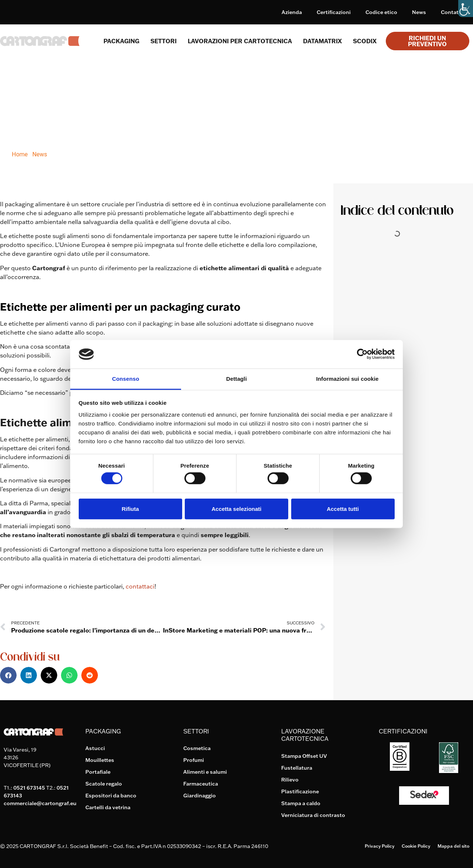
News (419, 12)
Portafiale (98, 772)
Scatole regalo (104, 784)
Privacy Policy (380, 846)
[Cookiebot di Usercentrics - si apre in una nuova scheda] (362, 354)
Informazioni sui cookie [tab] (348, 379)
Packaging (121, 41)
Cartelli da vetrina (108, 807)
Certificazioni (334, 12)
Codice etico (381, 12)
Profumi (194, 760)
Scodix (365, 41)
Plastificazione (300, 791)
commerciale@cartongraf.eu (40, 803)
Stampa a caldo (301, 803)
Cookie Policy (416, 846)
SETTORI (164, 41)
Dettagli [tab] (236, 379)
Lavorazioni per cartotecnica (240, 41)
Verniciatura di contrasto (313, 815)
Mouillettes (100, 760)
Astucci (95, 748)
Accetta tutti (343, 508)
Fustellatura (297, 768)
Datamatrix (322, 41)
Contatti (451, 12)
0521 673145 (29, 788)
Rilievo (290, 780)
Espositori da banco (111, 796)
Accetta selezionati (236, 508)
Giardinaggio (200, 796)
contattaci (140, 586)
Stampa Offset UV (304, 756)
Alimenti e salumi (205, 772)
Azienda (292, 12)
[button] (8, 675)
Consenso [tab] (125, 379)
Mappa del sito (453, 846)
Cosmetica (197, 748)
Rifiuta (130, 508)
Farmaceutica (201, 784)
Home (20, 154)
